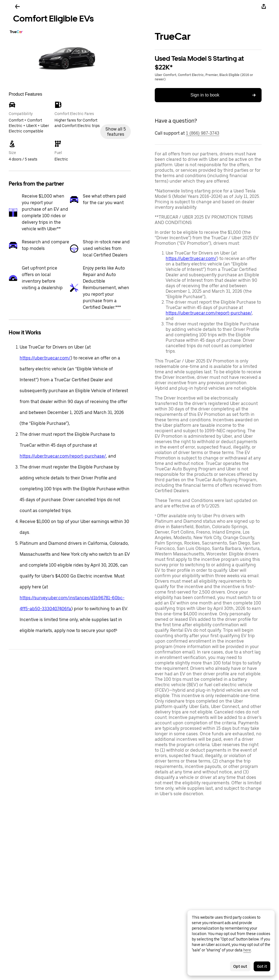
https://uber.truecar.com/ (45, 358)
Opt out (240, 966)
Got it (262, 966)
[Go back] (17, 7)
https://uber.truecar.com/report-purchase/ (63, 456)
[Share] (264, 7)
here (247, 950)
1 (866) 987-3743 (203, 133)
